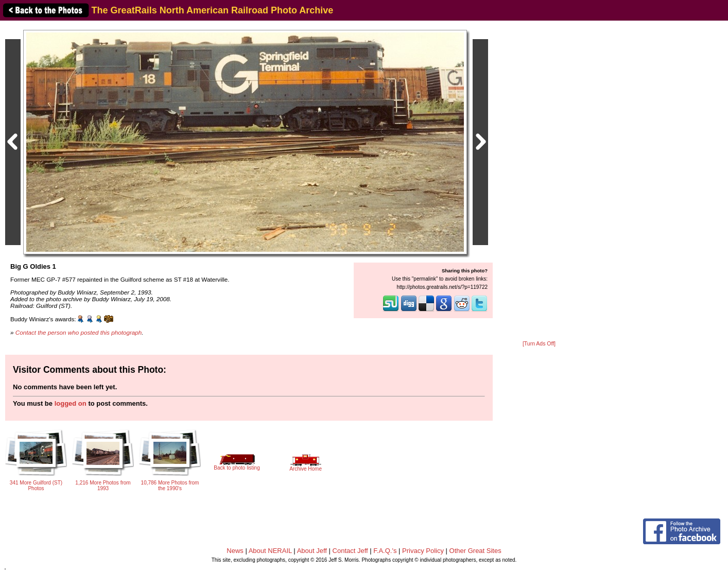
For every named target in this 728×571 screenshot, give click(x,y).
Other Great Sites (475, 551)
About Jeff (312, 551)
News (235, 551)
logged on (71, 403)
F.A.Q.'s (385, 551)
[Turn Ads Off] (539, 344)
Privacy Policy (423, 551)
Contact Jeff (350, 551)
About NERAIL (270, 551)
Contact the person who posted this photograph (79, 332)
